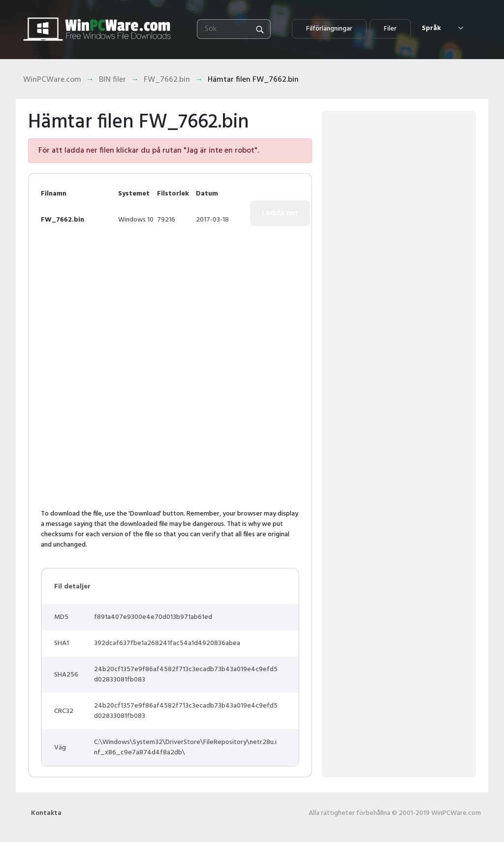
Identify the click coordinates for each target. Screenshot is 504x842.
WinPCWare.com (52, 80)
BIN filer (112, 80)
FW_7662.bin (167, 80)
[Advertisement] (124, 307)
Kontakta (46, 813)
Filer (390, 29)
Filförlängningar (329, 29)
